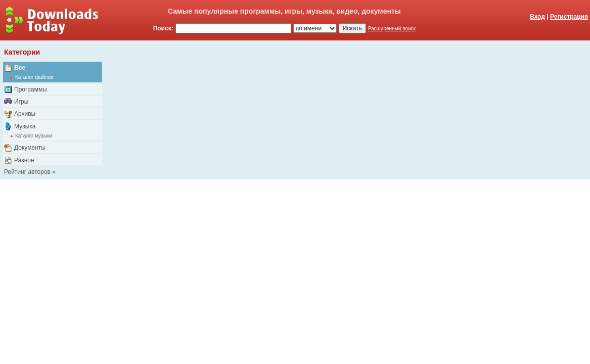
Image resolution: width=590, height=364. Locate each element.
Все (20, 68)
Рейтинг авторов (27, 172)
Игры (21, 102)
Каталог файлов (34, 77)
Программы (31, 89)
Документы (30, 148)
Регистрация (569, 17)
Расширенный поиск (392, 29)
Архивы (25, 114)
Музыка (25, 126)
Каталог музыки (34, 136)
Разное (24, 160)
